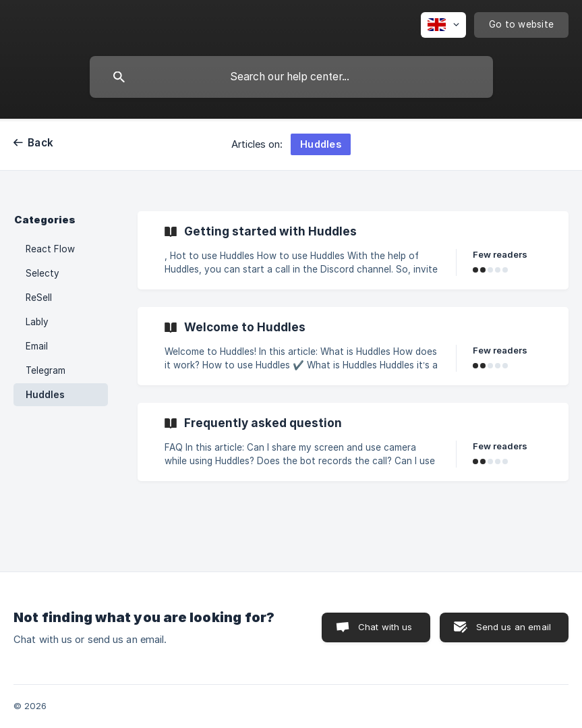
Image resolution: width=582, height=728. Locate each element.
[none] (443, 25)
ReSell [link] (39, 298)
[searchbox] (291, 77)
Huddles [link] (45, 395)
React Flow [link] (50, 249)
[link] (353, 250)
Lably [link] (37, 322)
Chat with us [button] (385, 627)
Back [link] (40, 143)
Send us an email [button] (514, 627)
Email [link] (37, 346)
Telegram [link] (46, 370)
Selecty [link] (42, 273)
